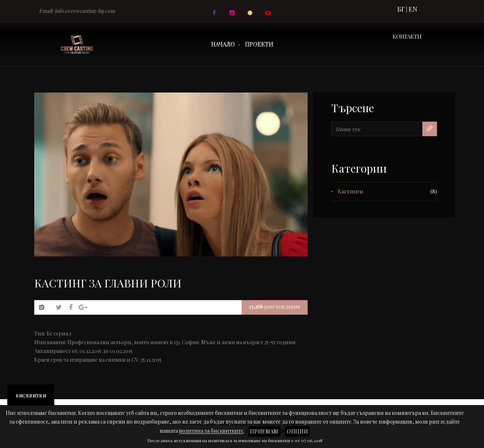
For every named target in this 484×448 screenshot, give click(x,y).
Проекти (259, 44)
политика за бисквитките (211, 431)
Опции (297, 431)
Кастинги (351, 191)
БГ (401, 9)
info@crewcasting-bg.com (85, 11)
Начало (223, 44)
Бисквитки (31, 396)
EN (413, 9)
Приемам (264, 431)
